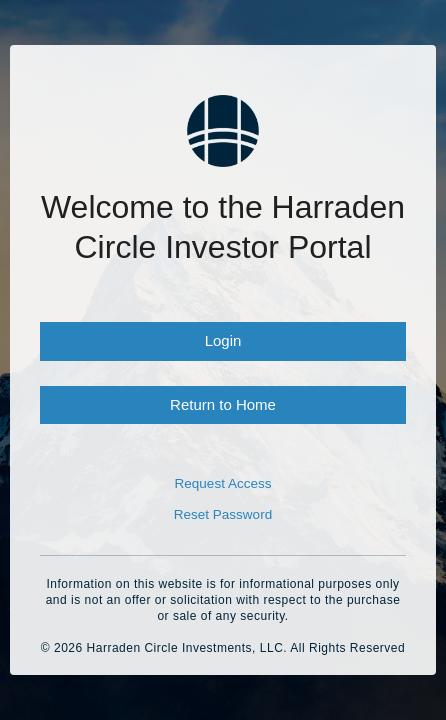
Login (223, 340)
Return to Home (223, 404)
